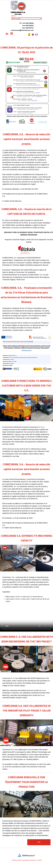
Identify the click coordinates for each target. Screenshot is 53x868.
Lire (39, 842)
